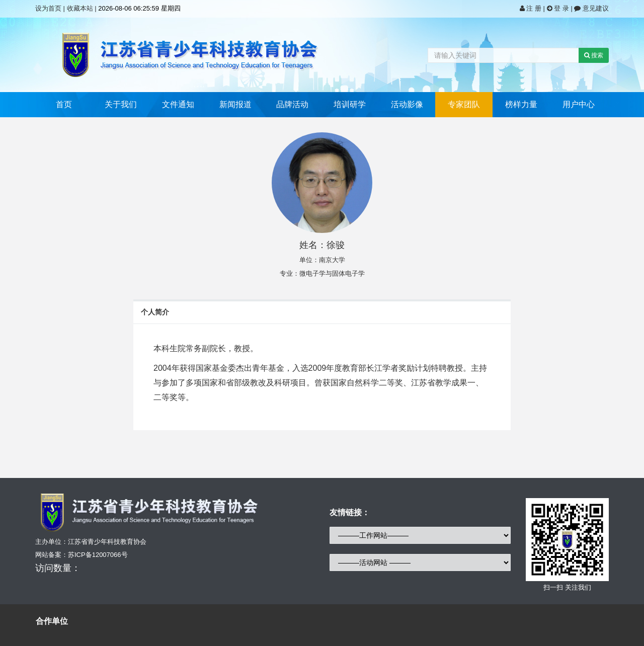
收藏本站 (80, 8)
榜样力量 (521, 104)
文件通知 (178, 104)
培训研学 (350, 104)
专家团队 (464, 104)
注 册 (532, 8)
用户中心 (579, 104)
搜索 (594, 55)
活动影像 (407, 104)
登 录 (559, 8)
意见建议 (591, 8)
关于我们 (121, 104)
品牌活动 (292, 104)
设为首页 (48, 8)
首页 (64, 104)
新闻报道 (235, 104)
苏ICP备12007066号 (98, 555)
